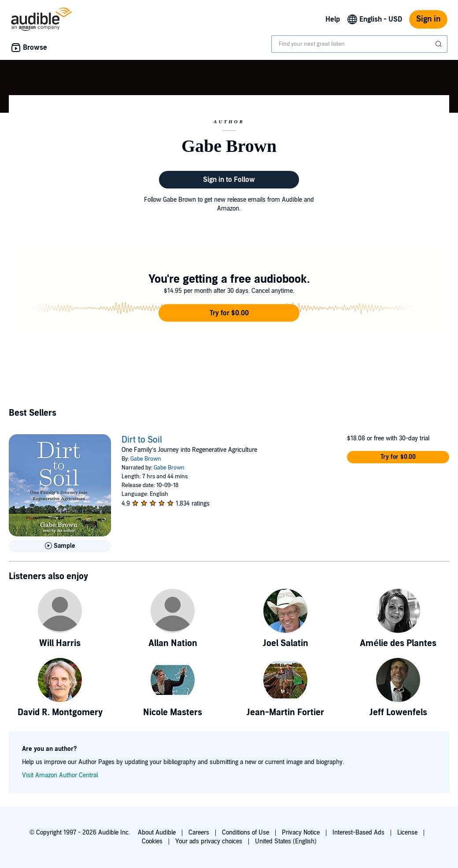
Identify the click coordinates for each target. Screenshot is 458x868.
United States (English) (286, 841)
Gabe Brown (146, 459)
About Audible (157, 833)
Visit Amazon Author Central (60, 775)
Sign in (428, 19)
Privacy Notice (301, 833)
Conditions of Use (246, 833)
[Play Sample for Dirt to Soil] (60, 546)
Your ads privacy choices (209, 841)
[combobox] (359, 44)
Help (333, 19)
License (407, 833)
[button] (229, 313)
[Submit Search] (440, 44)
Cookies (152, 841)
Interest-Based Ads (358, 833)
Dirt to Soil (142, 440)
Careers (199, 833)
